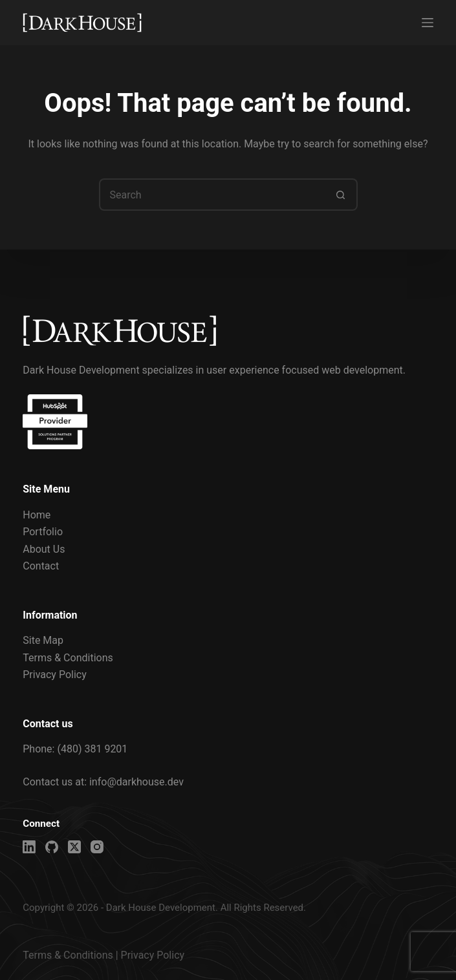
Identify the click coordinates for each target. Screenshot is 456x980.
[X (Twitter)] (74, 847)
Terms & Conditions (68, 658)
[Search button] (342, 195)
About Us (44, 549)
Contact (41, 566)
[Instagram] (97, 847)
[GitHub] (52, 847)
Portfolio (43, 532)
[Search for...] (212, 195)
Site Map (43, 640)
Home (37, 515)
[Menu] (428, 23)
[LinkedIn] (29, 847)
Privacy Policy (55, 675)
